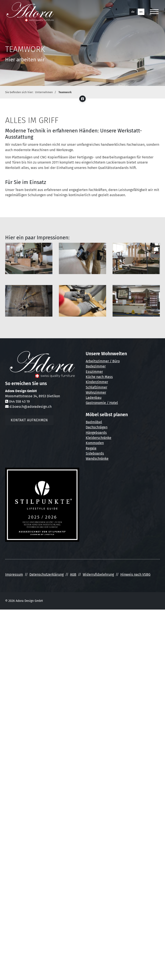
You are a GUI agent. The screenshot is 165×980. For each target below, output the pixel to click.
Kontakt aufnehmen (29, 420)
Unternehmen (44, 92)
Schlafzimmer (96, 387)
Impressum (14, 574)
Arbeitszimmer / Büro (103, 361)
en (141, 12)
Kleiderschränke (99, 438)
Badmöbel (94, 422)
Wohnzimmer (96, 392)
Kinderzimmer (97, 382)
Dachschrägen (97, 427)
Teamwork (65, 92)
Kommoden (95, 443)
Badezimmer (96, 366)
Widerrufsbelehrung (98, 574)
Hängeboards (96, 433)
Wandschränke (97, 459)
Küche (91, 377)
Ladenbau (94, 398)
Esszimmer (94, 372)
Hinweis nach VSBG (135, 574)
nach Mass (104, 377)
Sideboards (95, 453)
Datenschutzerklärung (47, 574)
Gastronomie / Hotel (102, 403)
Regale (91, 448)
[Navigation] (154, 12)
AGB (73, 574)
